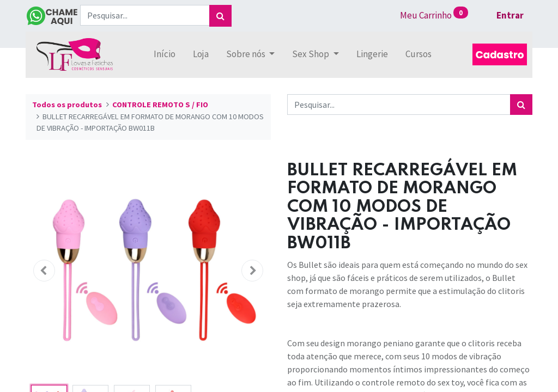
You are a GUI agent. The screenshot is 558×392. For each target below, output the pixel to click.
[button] (44, 271)
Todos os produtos (67, 105)
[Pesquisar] (220, 16)
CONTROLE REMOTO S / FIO (160, 105)
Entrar (510, 15)
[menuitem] (165, 54)
